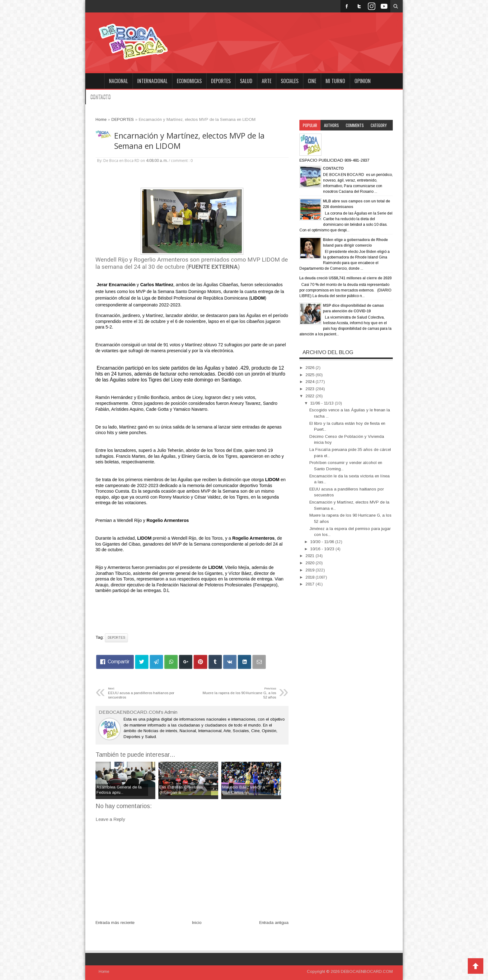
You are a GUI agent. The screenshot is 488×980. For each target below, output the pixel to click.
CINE (312, 81)
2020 (311, 563)
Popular (310, 125)
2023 (311, 389)
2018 (311, 577)
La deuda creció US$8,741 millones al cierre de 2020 (346, 278)
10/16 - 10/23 (323, 549)
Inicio (197, 923)
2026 (311, 368)
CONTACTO (101, 97)
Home (95, 81)
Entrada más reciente (115, 923)
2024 (311, 382)
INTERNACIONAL (152, 81)
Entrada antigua (274, 923)
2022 (311, 396)
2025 (311, 375)
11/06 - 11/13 (323, 403)
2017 (311, 584)
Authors (331, 125)
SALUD (246, 81)
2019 (311, 570)
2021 (311, 556)
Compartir (119, 662)
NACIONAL (118, 81)
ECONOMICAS (189, 81)
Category (379, 125)
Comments (355, 125)
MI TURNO (335, 81)
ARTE (267, 81)
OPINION (363, 81)
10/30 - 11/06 (323, 542)
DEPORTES (221, 81)
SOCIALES (290, 81)
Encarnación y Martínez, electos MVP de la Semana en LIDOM (189, 141)
